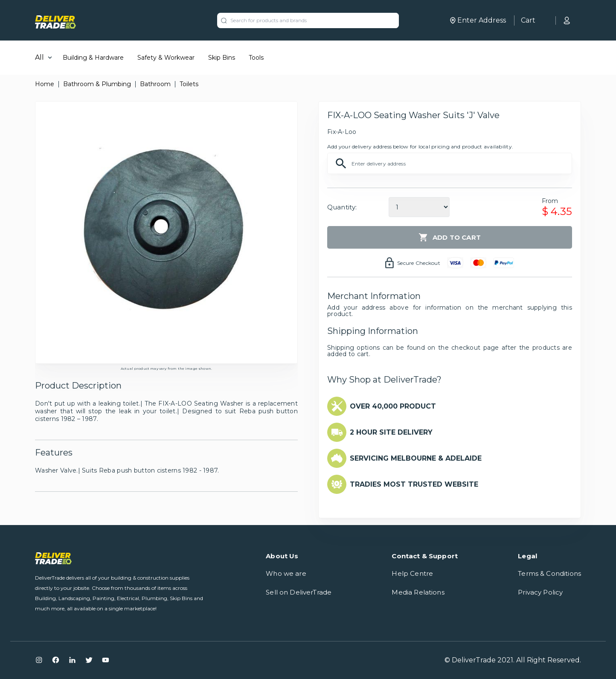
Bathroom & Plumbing (97, 84)
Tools (256, 58)
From (550, 201)
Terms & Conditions (549, 573)
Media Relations (418, 592)
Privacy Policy (540, 592)
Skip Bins (222, 58)
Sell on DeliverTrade (299, 592)
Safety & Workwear (166, 58)
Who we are (286, 573)
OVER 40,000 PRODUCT (393, 406)
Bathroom (155, 84)
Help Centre (412, 573)
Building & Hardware (93, 58)
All (39, 57)
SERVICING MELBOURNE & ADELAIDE (416, 458)
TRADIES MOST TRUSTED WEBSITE (414, 484)
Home (45, 84)
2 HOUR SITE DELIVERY (391, 432)
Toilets (189, 84)
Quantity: (342, 207)
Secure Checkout (419, 263)
